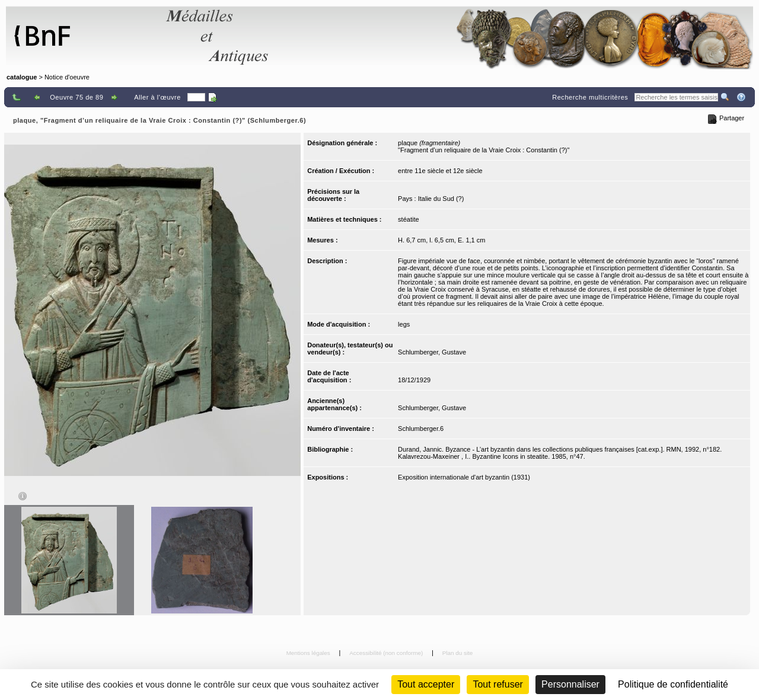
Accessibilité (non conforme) (387, 653)
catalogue (22, 77)
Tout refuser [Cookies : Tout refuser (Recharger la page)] (498, 684)
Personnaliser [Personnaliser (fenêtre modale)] (570, 684)
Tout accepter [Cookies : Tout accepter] (426, 684)
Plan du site (458, 653)
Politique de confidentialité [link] (673, 684)
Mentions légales (309, 653)
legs (404, 324)
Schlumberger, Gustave (432, 352)
